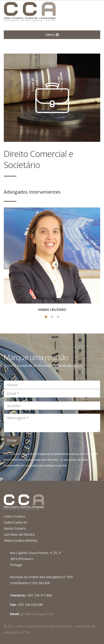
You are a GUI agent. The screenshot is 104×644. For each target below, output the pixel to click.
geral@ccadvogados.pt (37, 614)
